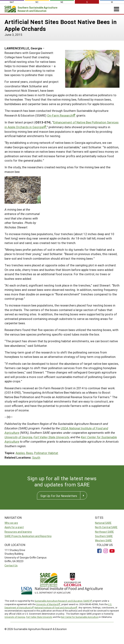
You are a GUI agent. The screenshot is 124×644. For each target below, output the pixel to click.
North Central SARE (106, 527)
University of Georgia (18, 437)
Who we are (11, 523)
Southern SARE (104, 536)
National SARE (103, 523)
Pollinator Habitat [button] (46, 453)
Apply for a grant (14, 527)
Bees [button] (29, 453)
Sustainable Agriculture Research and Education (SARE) (62, 601)
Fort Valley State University (51, 437)
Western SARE (103, 540)
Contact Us (11, 565)
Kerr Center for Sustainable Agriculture (80, 617)
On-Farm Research (60, 115)
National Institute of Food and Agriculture (55, 608)
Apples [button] (20, 453)
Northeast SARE (104, 532)
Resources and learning (18, 532)
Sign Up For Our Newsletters (59, 496)
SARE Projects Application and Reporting (28, 536)
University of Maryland (47, 604)
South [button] (36, 457)
